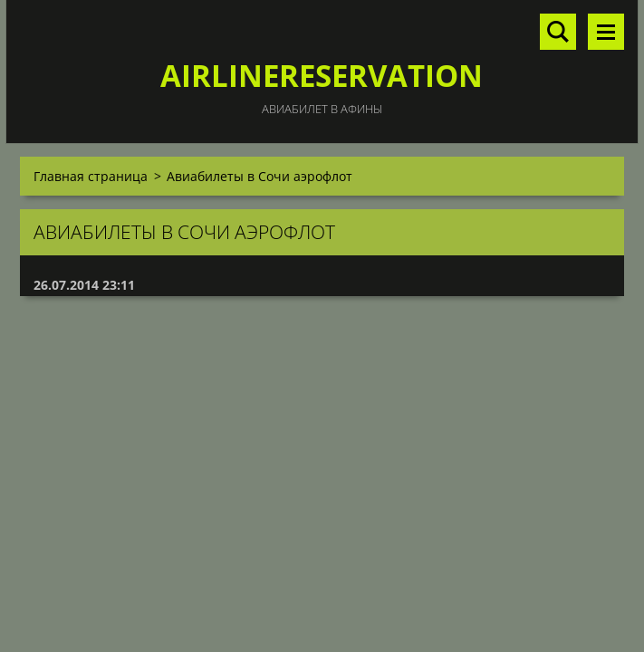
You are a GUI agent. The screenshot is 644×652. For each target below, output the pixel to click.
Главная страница (91, 176)
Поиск (558, 32)
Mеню (606, 32)
